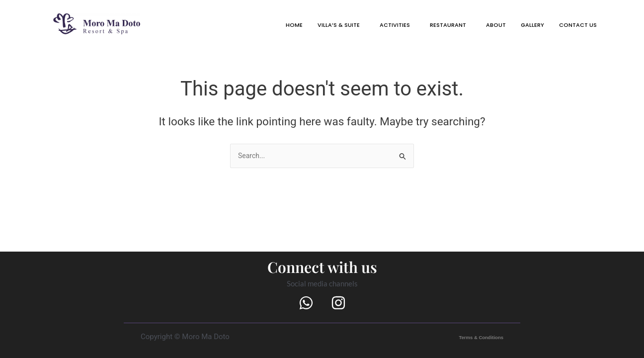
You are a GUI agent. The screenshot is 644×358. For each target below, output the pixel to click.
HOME (247, 26)
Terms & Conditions (471, 337)
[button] (301, 26)
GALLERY (521, 26)
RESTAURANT (424, 26)
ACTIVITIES (363, 26)
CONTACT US (573, 26)
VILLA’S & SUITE (298, 26)
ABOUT (479, 26)
